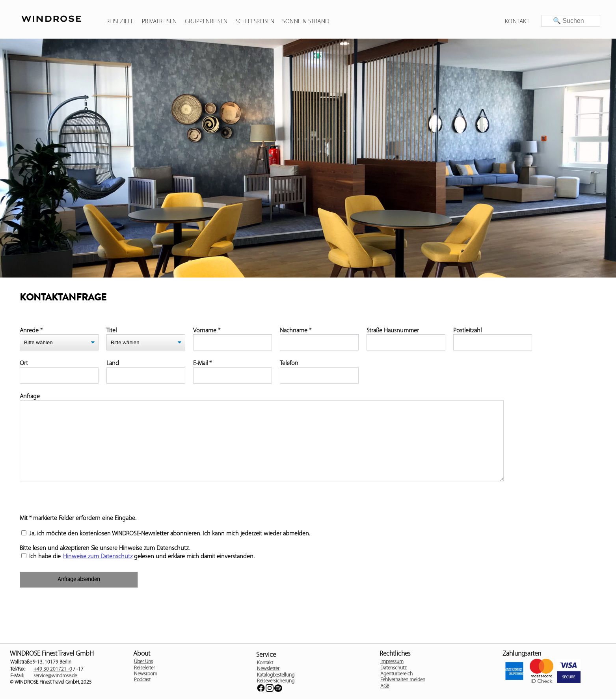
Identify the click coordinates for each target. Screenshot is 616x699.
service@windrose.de (55, 676)
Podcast (142, 680)
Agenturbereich (396, 674)
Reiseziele (120, 22)
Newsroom (146, 674)
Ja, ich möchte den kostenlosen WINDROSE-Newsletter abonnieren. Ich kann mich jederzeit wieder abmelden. (166, 534)
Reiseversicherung (276, 681)
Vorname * (207, 331)
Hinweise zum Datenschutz (98, 557)
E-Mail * (202, 363)
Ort (24, 363)
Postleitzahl (467, 331)
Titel (112, 331)
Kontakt (517, 22)
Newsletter (268, 669)
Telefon (289, 363)
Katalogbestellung (276, 675)
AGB (385, 686)
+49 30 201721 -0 (53, 669)
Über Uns (143, 662)
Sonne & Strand (306, 22)
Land (113, 363)
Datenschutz (393, 668)
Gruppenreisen (206, 22)
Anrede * (31, 331)
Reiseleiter (144, 668)
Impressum (392, 662)
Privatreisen (159, 22)
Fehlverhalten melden (403, 680)
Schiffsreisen (255, 22)
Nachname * (296, 331)
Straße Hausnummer (393, 331)
